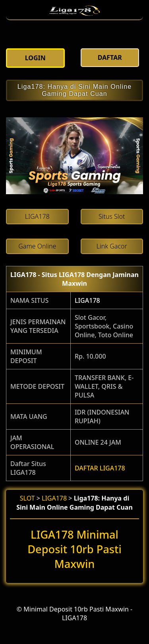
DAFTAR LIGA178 (100, 468)
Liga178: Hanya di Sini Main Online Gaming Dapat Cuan (74, 90)
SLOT (27, 498)
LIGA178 (87, 300)
